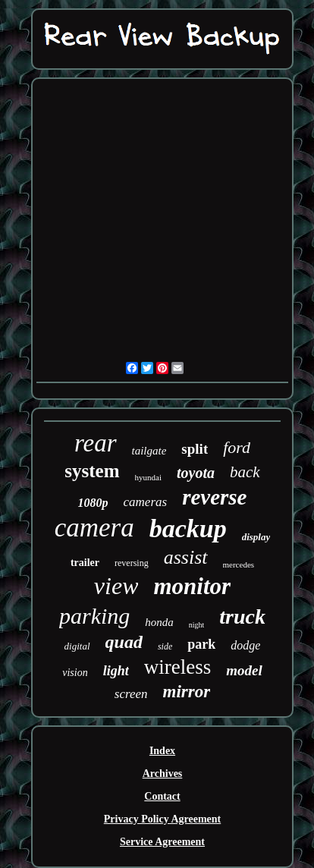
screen (131, 694)
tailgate (149, 451)
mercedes (239, 565)
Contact (162, 796)
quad (124, 642)
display (256, 537)
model (244, 670)
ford (237, 447)
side (165, 646)
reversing (132, 563)
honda (159, 622)
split (195, 449)
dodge (245, 645)
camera (94, 528)
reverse (214, 497)
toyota (196, 473)
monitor (192, 586)
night (197, 625)
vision (75, 673)
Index (162, 751)
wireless (177, 667)
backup (188, 528)
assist (186, 557)
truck (242, 616)
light (116, 671)
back (245, 472)
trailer (85, 563)
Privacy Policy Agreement (162, 819)
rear (96, 443)
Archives (163, 774)
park (201, 644)
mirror (187, 692)
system (92, 471)
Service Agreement (162, 842)
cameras (146, 502)
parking (94, 616)
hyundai (148, 477)
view (116, 586)
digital (77, 646)
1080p (93, 503)
